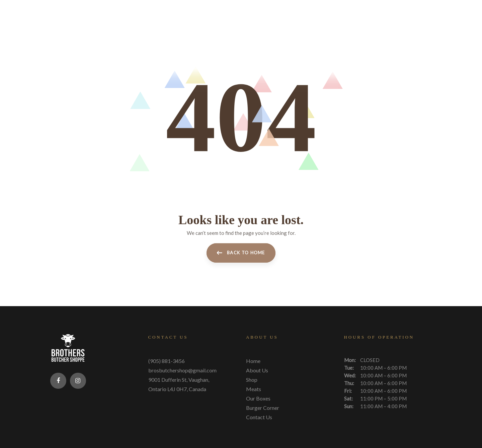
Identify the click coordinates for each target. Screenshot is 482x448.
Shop (252, 379)
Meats (254, 388)
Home (253, 360)
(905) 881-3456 (167, 360)
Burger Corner (263, 407)
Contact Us (259, 416)
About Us (257, 370)
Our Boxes (258, 398)
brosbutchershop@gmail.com (182, 370)
